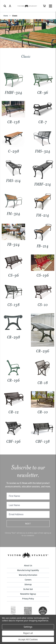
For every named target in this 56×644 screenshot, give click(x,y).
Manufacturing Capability (28, 570)
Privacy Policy (28, 599)
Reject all (28, 633)
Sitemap (28, 584)
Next (28, 523)
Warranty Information (28, 575)
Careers (28, 580)
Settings (28, 627)
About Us (28, 565)
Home (6, 16)
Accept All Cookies (28, 639)
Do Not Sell (28, 589)
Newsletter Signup (28, 594)
